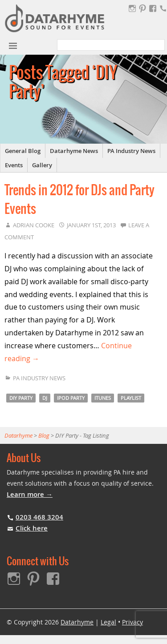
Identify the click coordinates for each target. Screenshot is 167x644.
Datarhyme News (74, 151)
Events (14, 165)
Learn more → (30, 494)
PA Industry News (131, 151)
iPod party (71, 398)
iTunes (103, 398)
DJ (45, 398)
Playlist (131, 398)
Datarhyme (77, 622)
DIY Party (21, 398)
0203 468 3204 (39, 517)
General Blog (23, 151)
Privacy (132, 622)
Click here (32, 528)
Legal (108, 622)
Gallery (42, 165)
